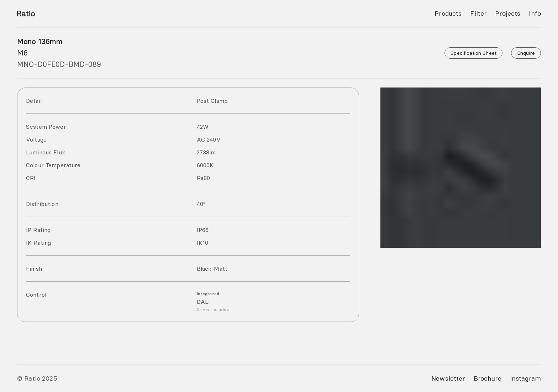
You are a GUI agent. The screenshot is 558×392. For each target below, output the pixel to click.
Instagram (525, 378)
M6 (22, 53)
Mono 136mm (40, 41)
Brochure (488, 378)
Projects (508, 13)
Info (535, 13)
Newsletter (448, 378)
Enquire (526, 53)
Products (448, 13)
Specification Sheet (473, 53)
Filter (478, 13)
